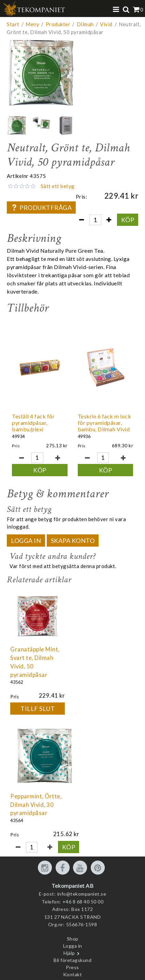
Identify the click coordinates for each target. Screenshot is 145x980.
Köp (128, 220)
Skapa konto (73, 541)
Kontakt (73, 974)
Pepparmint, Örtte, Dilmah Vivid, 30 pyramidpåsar (36, 805)
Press (72, 967)
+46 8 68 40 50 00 (83, 902)
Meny (32, 24)
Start (13, 24)
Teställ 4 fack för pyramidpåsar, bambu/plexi (33, 423)
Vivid (106, 24)
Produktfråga (41, 207)
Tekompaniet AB (72, 886)
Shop (73, 939)
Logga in (26, 541)
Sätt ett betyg (58, 186)
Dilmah (85, 24)
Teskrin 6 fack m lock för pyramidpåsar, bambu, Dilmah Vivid (105, 423)
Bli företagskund (72, 960)
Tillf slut (38, 709)
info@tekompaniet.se (82, 894)
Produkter (58, 24)
